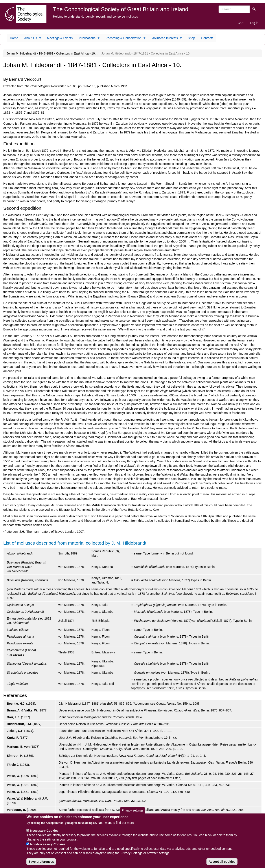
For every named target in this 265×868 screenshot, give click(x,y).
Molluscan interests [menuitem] (165, 39)
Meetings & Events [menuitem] (60, 38)
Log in (254, 23)
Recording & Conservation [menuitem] (124, 39)
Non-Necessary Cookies (48, 847)
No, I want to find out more (116, 825)
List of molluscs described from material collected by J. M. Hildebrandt (75, 543)
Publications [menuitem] (88, 39)
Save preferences (41, 864)
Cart (240, 23)
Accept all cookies (222, 864)
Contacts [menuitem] (207, 38)
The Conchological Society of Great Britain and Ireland (121, 9)
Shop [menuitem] (191, 38)
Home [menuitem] (14, 38)
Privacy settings (132, 813)
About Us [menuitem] (31, 39)
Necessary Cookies (44, 833)
